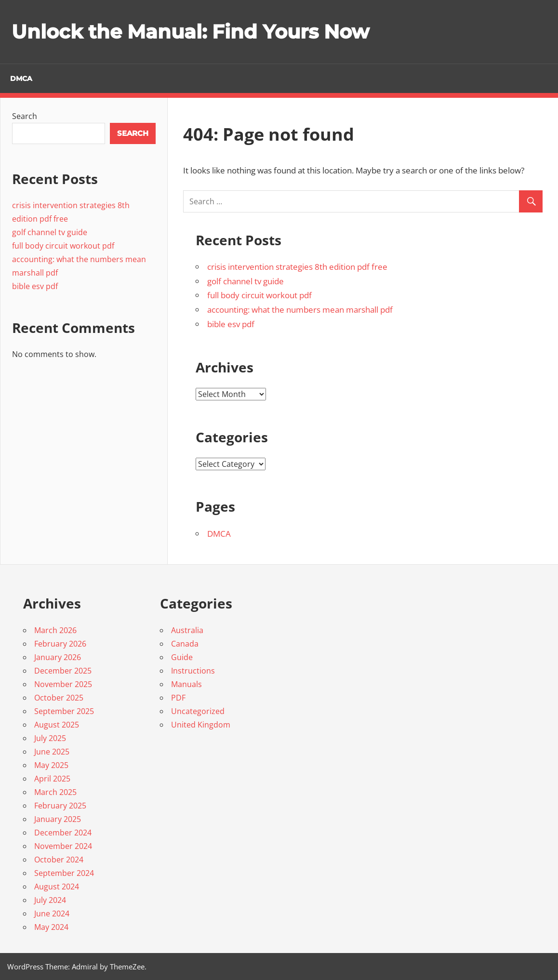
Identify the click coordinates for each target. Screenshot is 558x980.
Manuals (186, 684)
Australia (187, 630)
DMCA (21, 79)
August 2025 (57, 725)
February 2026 (60, 644)
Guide (182, 657)
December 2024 (63, 833)
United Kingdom (201, 725)
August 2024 (57, 887)
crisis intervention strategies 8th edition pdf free (297, 267)
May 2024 (51, 927)
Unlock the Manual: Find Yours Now (190, 32)
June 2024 (52, 914)
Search (25, 116)
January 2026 (58, 657)
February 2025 (60, 806)
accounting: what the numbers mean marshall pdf (300, 310)
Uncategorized (198, 711)
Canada (185, 644)
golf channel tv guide (246, 281)
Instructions (193, 671)
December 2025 (63, 671)
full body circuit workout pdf (259, 295)
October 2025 (59, 698)
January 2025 (58, 819)
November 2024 (63, 846)
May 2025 (51, 765)
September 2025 (64, 711)
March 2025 (55, 792)
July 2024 (50, 900)
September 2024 (64, 873)
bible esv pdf (231, 324)
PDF (178, 698)
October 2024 (59, 860)
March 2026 (55, 630)
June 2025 (52, 752)
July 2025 (50, 738)
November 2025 (63, 684)
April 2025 (52, 779)
